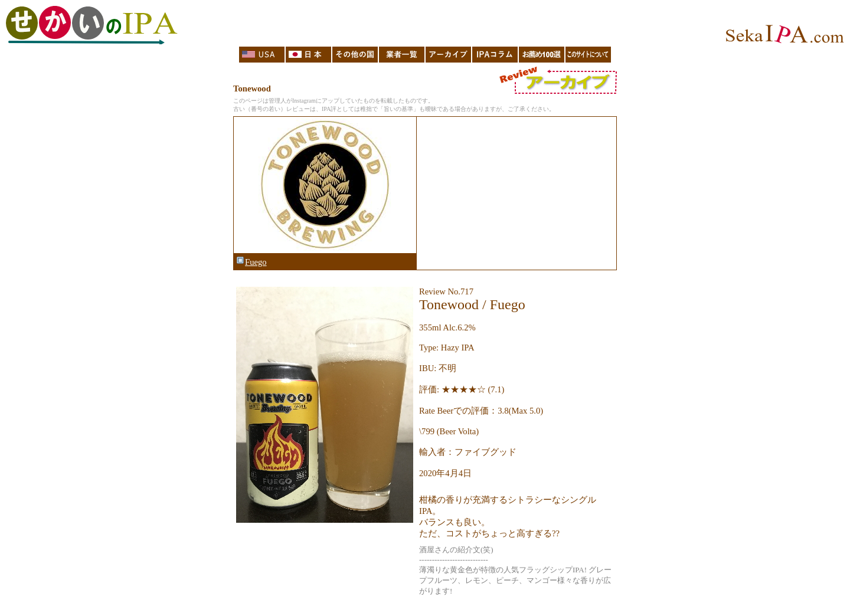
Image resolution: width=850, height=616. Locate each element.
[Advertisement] (516, 194)
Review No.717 (446, 291)
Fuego (251, 262)
